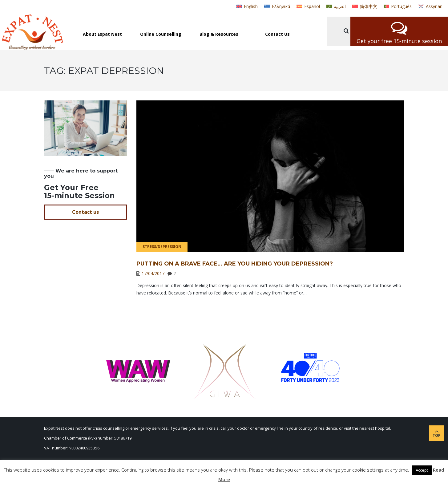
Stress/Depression (162, 247)
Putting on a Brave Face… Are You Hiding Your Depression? (235, 264)
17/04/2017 (153, 273)
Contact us (85, 212)
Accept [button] (422, 470)
